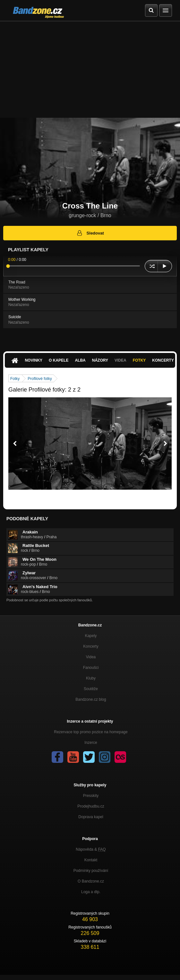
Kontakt (91, 860)
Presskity (91, 796)
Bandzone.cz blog (91, 699)
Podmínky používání (91, 871)
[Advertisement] (90, 69)
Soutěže (91, 689)
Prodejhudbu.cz (91, 806)
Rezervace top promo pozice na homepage (91, 732)
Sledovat (90, 233)
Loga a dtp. (91, 892)
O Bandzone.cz (91, 881)
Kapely (91, 636)
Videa (120, 360)
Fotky (139, 360)
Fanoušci (91, 668)
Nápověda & (91, 849)
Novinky (34, 360)
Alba (80, 360)
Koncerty (91, 646)
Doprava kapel (91, 817)
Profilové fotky (40, 379)
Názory (100, 360)
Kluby (91, 678)
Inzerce (91, 743)
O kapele (59, 360)
